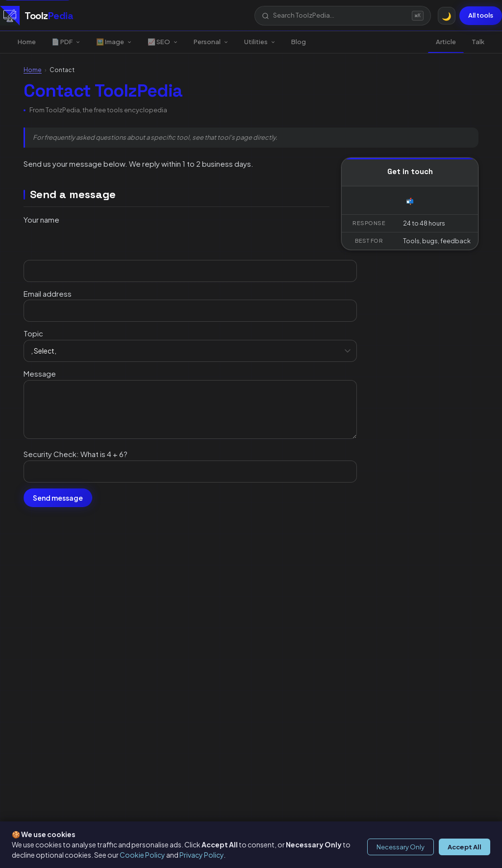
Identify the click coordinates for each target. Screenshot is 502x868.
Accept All (464, 847)
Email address (48, 294)
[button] (343, 15)
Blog (299, 42)
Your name (41, 219)
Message (40, 373)
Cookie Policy (142, 855)
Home (27, 42)
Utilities (260, 42)
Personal (211, 42)
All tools (481, 15)
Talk (478, 42)
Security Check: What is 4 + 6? (75, 454)
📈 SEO (163, 42)
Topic (33, 333)
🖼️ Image (114, 42)
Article (446, 42)
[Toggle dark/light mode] (447, 16)
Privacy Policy (201, 855)
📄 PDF (66, 42)
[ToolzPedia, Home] (37, 16)
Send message (58, 498)
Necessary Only (401, 847)
